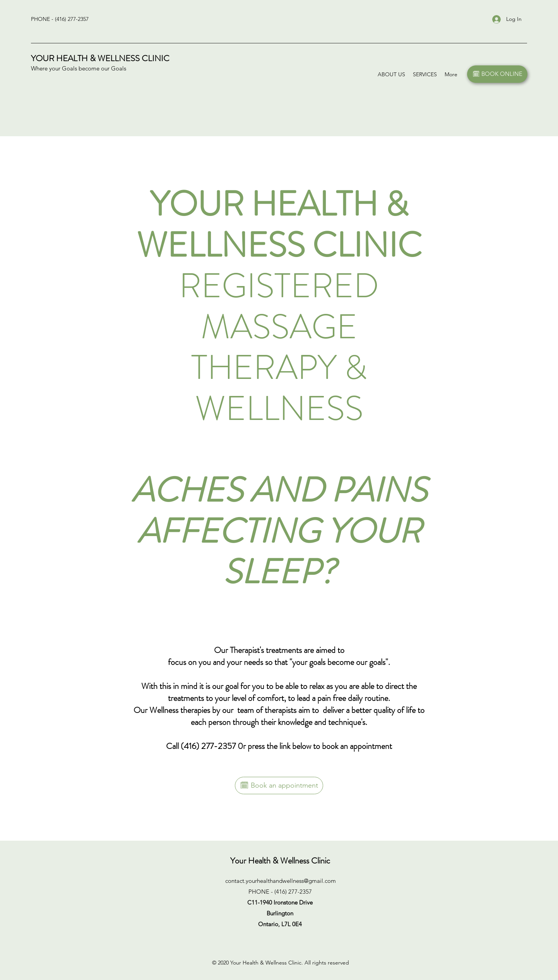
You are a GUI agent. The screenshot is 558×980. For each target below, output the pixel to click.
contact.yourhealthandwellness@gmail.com (281, 881)
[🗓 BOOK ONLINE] (497, 74)
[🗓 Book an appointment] (279, 786)
